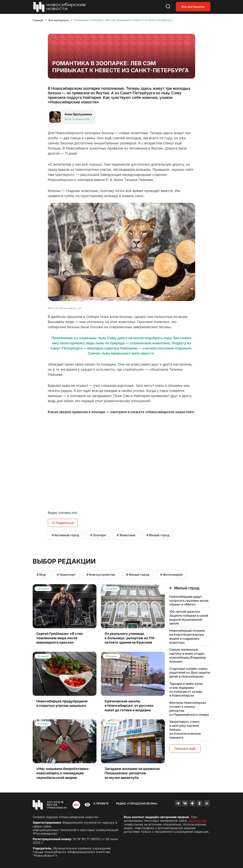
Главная (38, 20)
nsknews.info (197, 821)
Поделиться (63, 523)
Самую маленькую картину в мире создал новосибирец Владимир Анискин (188, 655)
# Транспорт (66, 575)
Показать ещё (185, 748)
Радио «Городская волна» (137, 803)
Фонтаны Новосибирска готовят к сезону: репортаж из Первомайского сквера (189, 708)
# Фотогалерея (171, 575)
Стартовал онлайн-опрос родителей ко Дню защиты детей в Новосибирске (190, 673)
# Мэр (41, 575)
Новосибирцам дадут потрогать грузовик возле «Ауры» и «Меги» (189, 601)
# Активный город (65, 535)
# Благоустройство (101, 575)
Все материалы (193, 7)
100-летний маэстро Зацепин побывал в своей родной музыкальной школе (189, 617)
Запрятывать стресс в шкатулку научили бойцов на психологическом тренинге (185, 729)
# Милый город (158, 535)
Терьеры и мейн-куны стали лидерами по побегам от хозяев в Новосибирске (186, 690)
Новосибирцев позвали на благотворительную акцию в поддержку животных (187, 636)
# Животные (126, 535)
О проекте (101, 803)
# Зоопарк (98, 535)
